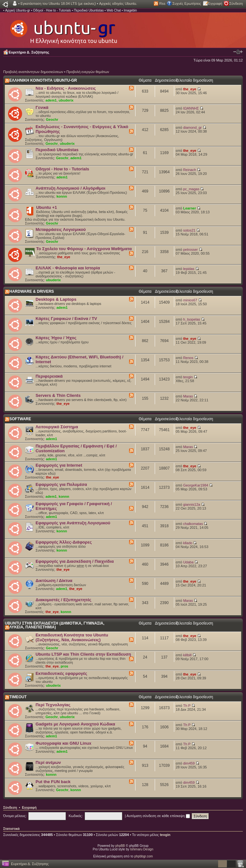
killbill (187, 655)
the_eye (190, 89)
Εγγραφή (215, 4)
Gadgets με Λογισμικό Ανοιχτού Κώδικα (75, 724)
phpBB (120, 846)
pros (64, 666)
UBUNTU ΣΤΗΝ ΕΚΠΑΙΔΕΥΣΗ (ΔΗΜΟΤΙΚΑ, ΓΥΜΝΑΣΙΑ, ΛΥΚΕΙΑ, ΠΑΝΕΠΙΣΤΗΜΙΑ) (55, 625)
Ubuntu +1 (47, 207)
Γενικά (42, 107)
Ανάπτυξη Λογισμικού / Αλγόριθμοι (70, 188)
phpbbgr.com (143, 856)
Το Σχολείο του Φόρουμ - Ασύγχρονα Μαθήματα (84, 249)
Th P (187, 706)
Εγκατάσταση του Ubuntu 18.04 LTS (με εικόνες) (58, 4)
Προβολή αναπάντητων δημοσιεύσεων (33, 72)
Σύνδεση (236, 4)
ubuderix (66, 100)
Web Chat (114, 10)
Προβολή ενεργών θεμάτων (88, 72)
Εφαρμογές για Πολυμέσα (61, 484)
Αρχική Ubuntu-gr (18, 10)
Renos (188, 358)
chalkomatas (193, 524)
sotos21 (189, 230)
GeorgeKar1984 (196, 485)
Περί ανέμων (48, 762)
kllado (188, 543)
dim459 (189, 763)
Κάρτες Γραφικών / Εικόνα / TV (66, 319)
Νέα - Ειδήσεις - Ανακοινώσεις (66, 88)
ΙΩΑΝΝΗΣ (191, 108)
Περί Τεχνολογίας (53, 705)
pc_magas (191, 189)
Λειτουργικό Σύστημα (57, 427)
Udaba (188, 562)
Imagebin (130, 10)
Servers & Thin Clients (58, 395)
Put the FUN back (53, 782)
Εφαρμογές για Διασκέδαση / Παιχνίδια (75, 561)
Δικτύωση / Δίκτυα (54, 581)
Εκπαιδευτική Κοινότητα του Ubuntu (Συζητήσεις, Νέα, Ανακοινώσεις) (72, 637)
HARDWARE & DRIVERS (32, 291)
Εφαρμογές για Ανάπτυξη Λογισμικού (73, 523)
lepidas (189, 269)
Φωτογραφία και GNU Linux (63, 743)
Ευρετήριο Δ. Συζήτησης (29, 52)
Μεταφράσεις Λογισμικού (61, 229)
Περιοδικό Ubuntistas (89, 10)
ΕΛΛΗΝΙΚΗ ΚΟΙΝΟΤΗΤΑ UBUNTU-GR (43, 80)
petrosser (191, 250)
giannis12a (192, 504)
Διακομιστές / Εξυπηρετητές (63, 600)
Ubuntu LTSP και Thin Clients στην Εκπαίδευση (83, 654)
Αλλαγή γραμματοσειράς (238, 52)
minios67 (190, 300)
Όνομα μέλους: (15, 816)
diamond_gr (193, 127)
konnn (62, 196)
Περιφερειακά (49, 376)
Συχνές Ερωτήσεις (187, 4)
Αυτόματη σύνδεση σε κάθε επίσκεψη (158, 816)
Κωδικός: (76, 816)
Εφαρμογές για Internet (59, 465)
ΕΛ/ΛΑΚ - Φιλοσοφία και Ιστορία (68, 268)
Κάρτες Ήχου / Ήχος (56, 338)
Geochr (52, 119)
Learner (190, 208)
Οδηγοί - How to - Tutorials (52, 10)
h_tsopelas (192, 319)
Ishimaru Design (142, 849)
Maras (188, 396)
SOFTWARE (20, 419)
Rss (162, 4)
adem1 (51, 100)
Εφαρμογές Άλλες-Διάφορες (64, 542)
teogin (188, 377)
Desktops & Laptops (56, 299)
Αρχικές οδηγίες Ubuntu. (118, 4)
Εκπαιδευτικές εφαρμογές (61, 673)
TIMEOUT (18, 697)
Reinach (190, 170)
